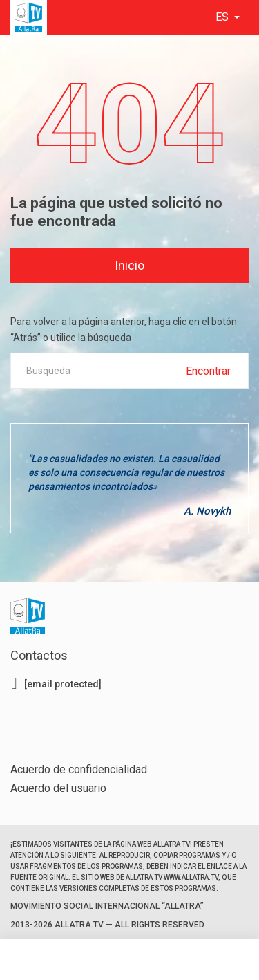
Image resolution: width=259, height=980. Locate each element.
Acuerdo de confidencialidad (79, 769)
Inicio (129, 265)
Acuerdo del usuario (58, 788)
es (223, 17)
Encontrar (208, 371)
